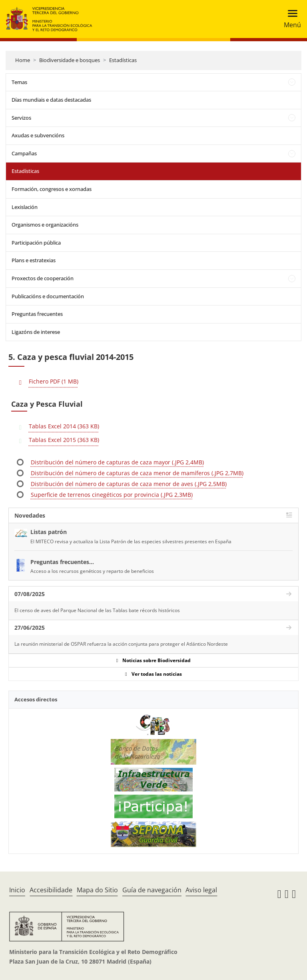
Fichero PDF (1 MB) (54, 381)
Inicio (17, 890)
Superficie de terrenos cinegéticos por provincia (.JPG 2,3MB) (112, 495)
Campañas (24, 153)
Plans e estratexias (34, 260)
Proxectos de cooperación (43, 278)
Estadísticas (123, 60)
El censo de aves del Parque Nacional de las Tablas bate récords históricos (97, 610)
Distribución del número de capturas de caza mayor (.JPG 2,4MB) (117, 462)
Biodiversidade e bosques (70, 60)
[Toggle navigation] (290, 19)
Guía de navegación (152, 890)
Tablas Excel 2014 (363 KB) (64, 426)
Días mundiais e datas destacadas (51, 100)
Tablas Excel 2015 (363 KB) (64, 440)
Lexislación (25, 207)
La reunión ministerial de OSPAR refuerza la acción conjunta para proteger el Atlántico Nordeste (121, 644)
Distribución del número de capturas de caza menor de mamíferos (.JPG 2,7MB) (137, 473)
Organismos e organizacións (45, 225)
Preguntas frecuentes (37, 314)
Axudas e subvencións (38, 135)
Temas (19, 82)
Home (23, 60)
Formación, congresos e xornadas (52, 189)
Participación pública (36, 243)
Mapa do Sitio (97, 890)
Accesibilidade (51, 890)
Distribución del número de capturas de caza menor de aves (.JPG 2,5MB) (129, 484)
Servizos (21, 118)
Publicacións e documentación (48, 296)
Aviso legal (201, 890)
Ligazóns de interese (36, 332)
